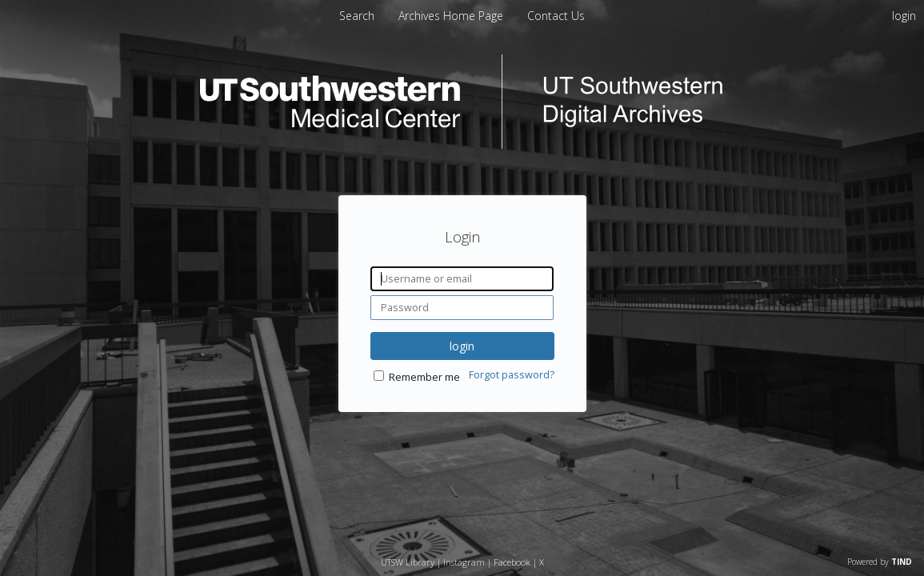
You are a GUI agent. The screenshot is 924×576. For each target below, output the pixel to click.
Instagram (464, 562)
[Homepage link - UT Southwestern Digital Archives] (462, 144)
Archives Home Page (452, 16)
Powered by (880, 562)
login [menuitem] (904, 16)
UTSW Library (408, 562)
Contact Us (556, 16)
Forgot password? (512, 375)
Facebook (512, 562)
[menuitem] (452, 16)
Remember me (424, 377)
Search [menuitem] (357, 16)
